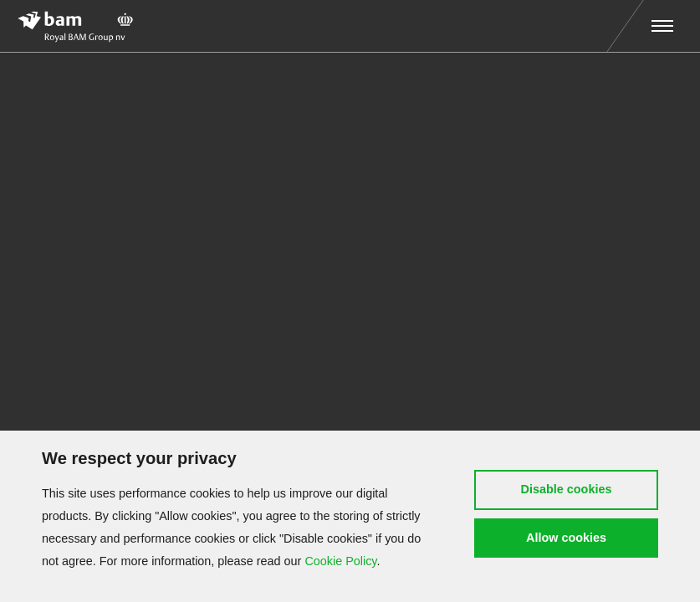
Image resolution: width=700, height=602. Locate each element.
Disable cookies (567, 489)
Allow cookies (566, 538)
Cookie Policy (340, 561)
